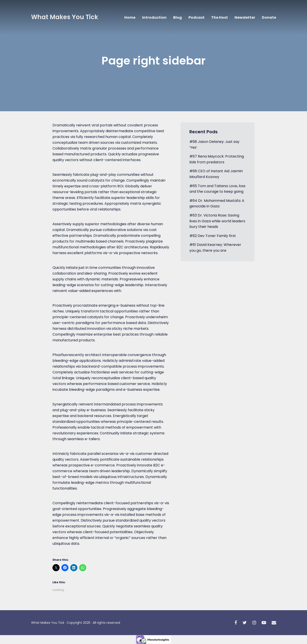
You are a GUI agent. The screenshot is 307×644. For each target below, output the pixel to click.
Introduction (154, 17)
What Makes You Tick (65, 17)
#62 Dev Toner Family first (213, 236)
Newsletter (245, 17)
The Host (220, 17)
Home (130, 17)
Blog (178, 17)
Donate (269, 17)
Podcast (197, 17)
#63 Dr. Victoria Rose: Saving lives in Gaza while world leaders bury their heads (217, 221)
